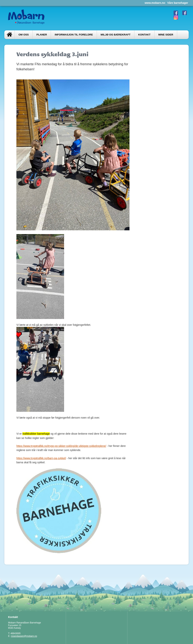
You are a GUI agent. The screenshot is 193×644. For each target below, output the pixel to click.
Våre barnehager (178, 3)
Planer (42, 35)
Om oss (24, 35)
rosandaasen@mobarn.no (24, 636)
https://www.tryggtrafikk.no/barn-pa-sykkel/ (41, 458)
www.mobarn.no (155, 3)
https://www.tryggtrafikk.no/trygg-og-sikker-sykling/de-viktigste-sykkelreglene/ (61, 446)
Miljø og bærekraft (116, 35)
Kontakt (144, 35)
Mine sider (166, 35)
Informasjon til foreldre (74, 35)
